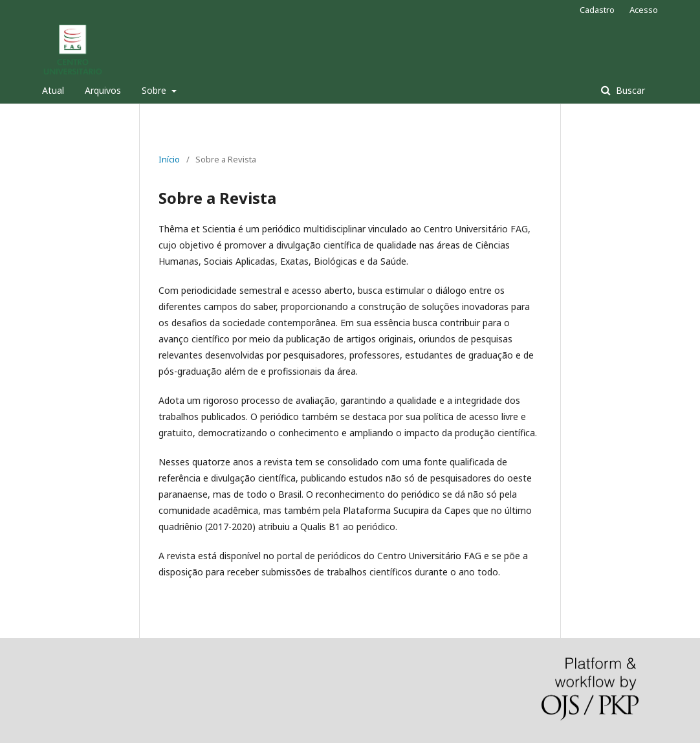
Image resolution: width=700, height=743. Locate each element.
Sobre (155, 90)
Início (169, 159)
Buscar (629, 90)
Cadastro (597, 10)
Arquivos (103, 90)
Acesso (644, 10)
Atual (53, 90)
